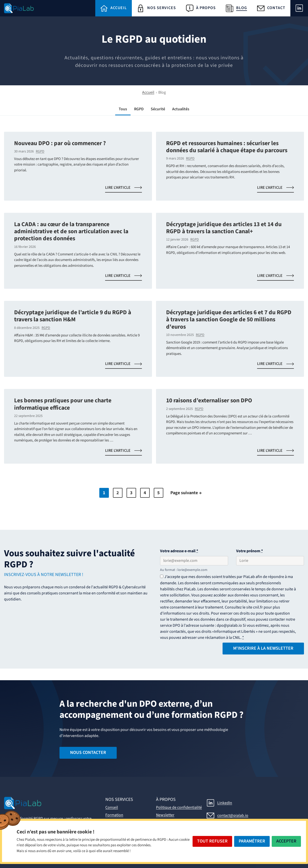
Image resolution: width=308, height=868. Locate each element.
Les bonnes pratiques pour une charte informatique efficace (63, 404)
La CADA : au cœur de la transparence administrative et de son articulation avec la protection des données (71, 231)
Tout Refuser (212, 841)
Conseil (112, 807)
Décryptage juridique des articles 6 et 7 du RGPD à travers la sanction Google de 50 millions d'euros (229, 320)
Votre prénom (250, 551)
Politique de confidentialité (179, 807)
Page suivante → (186, 493)
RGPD (139, 109)
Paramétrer (252, 841)
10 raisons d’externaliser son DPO (209, 400)
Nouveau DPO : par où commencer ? (60, 143)
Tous (123, 109)
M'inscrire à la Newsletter (263, 648)
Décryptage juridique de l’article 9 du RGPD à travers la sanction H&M (73, 316)
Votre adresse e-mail (179, 551)
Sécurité (158, 109)
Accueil (148, 92)
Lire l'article (127, 189)
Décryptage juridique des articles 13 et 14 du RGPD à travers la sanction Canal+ (224, 228)
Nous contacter (88, 753)
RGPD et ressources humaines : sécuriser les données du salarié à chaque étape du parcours (227, 147)
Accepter (286, 841)
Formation (114, 815)
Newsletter (165, 815)
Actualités (181, 109)
